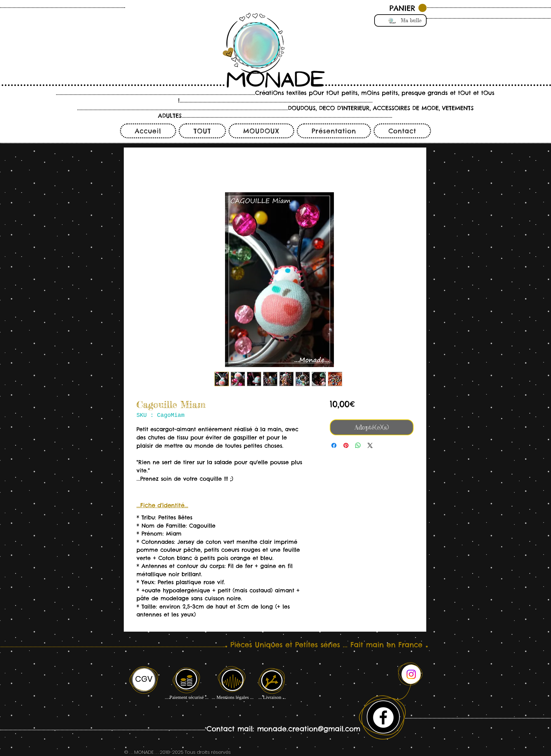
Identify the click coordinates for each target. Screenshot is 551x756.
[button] (408, 8)
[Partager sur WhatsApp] (358, 445)
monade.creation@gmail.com (309, 729)
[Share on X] (370, 445)
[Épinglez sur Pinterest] (346, 445)
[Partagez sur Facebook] (334, 445)
